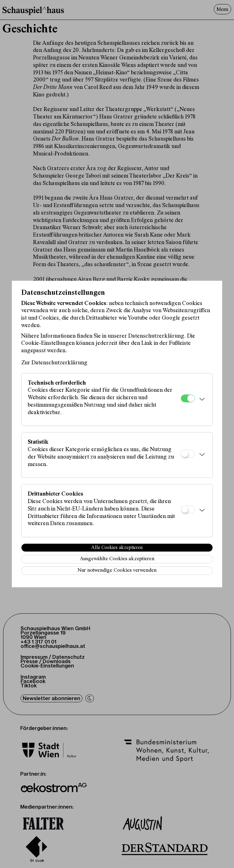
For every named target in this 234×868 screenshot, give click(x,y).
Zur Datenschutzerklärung (54, 363)
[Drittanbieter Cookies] (188, 509)
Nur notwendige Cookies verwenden (117, 571)
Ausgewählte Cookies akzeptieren (117, 559)
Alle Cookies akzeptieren (117, 548)
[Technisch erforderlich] (188, 398)
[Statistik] (188, 454)
